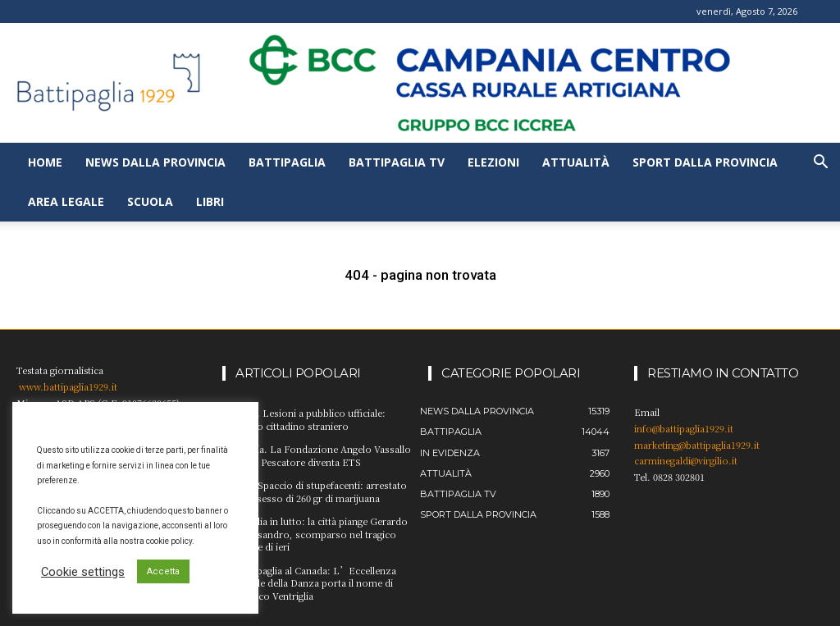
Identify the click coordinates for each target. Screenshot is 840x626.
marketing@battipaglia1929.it (697, 445)
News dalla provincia (155, 162)
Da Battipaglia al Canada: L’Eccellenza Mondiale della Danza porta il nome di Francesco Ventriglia (309, 582)
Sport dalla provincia (705, 162)
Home (45, 162)
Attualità (576, 162)
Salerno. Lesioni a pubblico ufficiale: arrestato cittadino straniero (303, 419)
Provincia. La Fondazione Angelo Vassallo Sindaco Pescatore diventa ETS (315, 455)
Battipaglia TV (397, 162)
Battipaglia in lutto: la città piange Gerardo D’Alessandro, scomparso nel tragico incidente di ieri (315, 533)
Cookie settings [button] (83, 572)
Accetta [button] (163, 571)
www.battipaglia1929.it (68, 386)
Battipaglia (287, 162)
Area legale (66, 201)
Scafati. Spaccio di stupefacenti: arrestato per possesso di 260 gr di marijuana (314, 491)
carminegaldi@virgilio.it (686, 460)
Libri (210, 201)
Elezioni (493, 162)
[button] (820, 164)
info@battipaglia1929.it (684, 428)
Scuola (150, 201)
